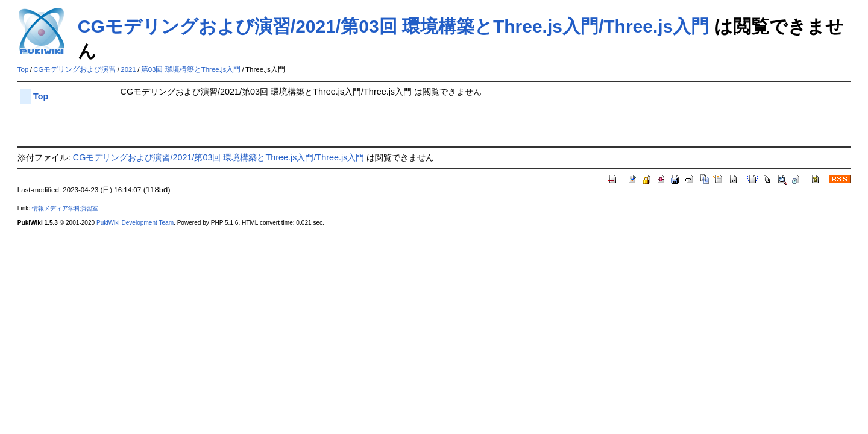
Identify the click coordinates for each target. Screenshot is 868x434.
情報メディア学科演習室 (65, 208)
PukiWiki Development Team (135, 223)
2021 (128, 69)
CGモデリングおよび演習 (74, 69)
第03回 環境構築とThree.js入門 (191, 69)
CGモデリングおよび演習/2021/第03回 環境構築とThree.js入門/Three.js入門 (394, 26)
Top (23, 69)
